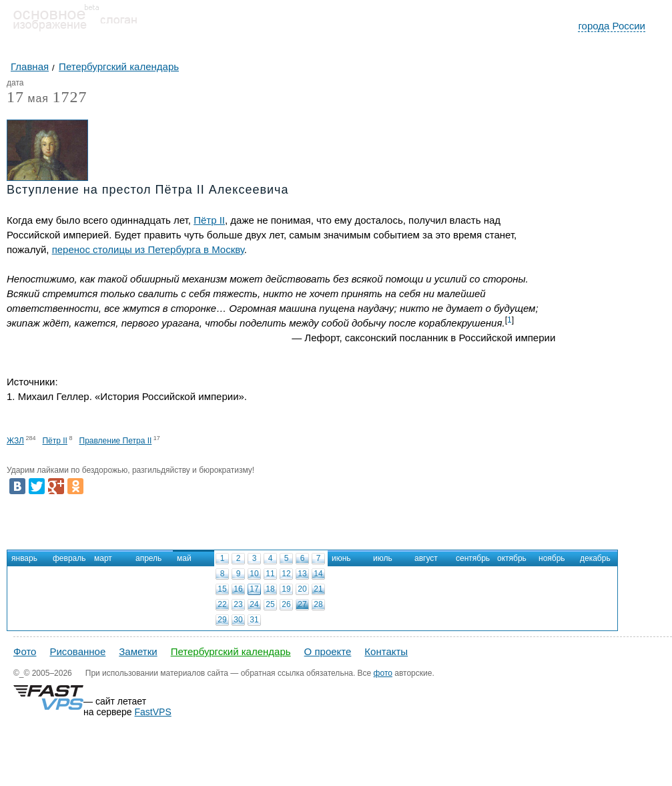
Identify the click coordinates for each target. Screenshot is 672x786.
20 (302, 589)
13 (302, 574)
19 (286, 589)
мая (28, 99)
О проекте (328, 651)
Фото (25, 651)
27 (302, 604)
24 (254, 604)
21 (318, 589)
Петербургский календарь (231, 651)
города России (612, 26)
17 (254, 589)
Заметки (138, 651)
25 (270, 604)
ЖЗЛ (15, 441)
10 (254, 574)
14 (318, 574)
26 (286, 604)
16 (238, 589)
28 (318, 604)
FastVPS (153, 712)
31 (254, 620)
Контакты (386, 651)
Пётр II (209, 220)
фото (383, 673)
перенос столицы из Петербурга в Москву (148, 249)
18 (270, 589)
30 (238, 620)
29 (222, 620)
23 (238, 604)
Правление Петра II (116, 441)
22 (222, 604)
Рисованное (77, 651)
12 (286, 574)
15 (222, 589)
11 (270, 574)
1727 (69, 97)
